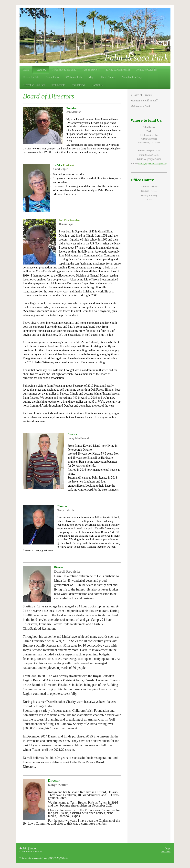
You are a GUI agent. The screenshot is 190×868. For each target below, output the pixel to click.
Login (168, 848)
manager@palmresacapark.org (153, 164)
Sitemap (33, 848)
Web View (166, 852)
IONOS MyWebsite (58, 858)
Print (24, 848)
